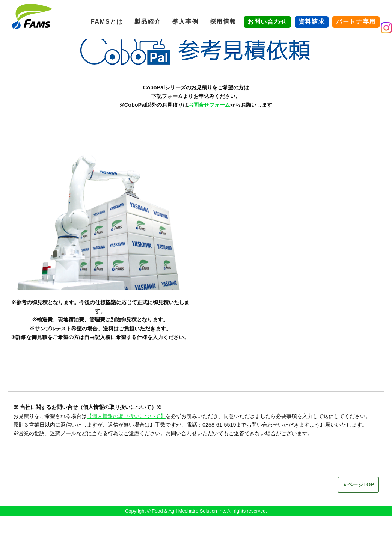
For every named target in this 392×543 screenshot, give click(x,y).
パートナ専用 (356, 22)
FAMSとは (107, 22)
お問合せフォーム (209, 132)
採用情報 (223, 22)
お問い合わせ (267, 22)
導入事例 (185, 22)
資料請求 (312, 22)
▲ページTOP (358, 511)
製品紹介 (148, 22)
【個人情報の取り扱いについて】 (126, 443)
